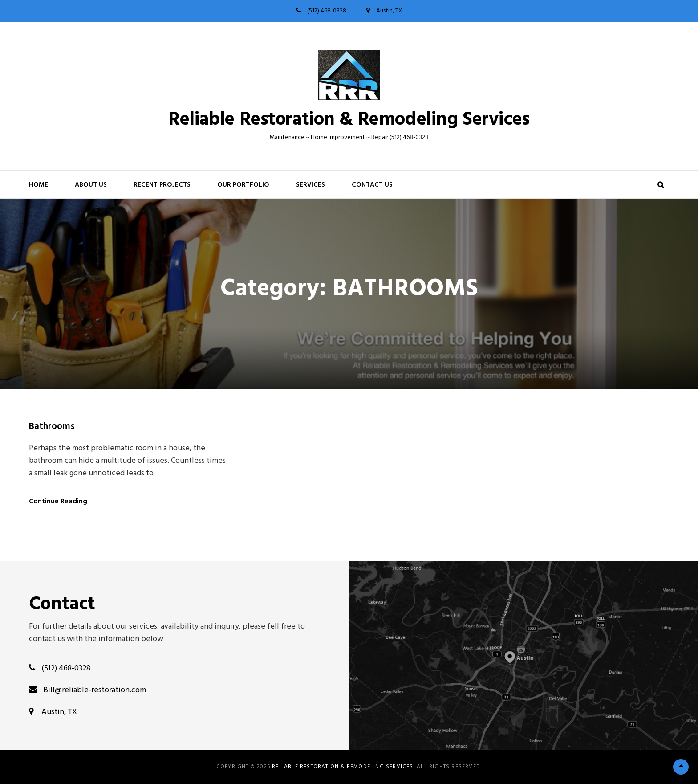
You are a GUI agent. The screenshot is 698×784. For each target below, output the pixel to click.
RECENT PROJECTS (162, 185)
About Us (91, 185)
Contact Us (372, 185)
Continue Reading (58, 502)
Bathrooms (52, 427)
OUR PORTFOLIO (243, 185)
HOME (39, 185)
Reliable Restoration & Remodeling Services (349, 120)
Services (310, 185)
